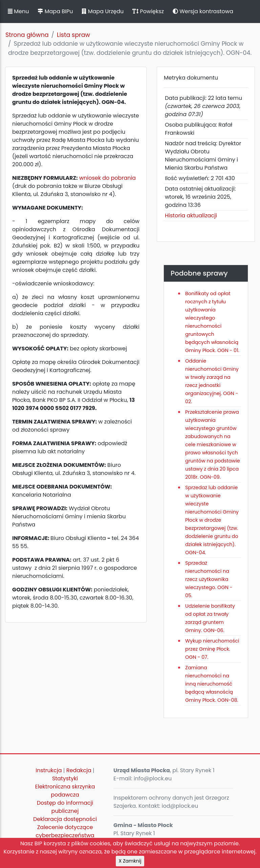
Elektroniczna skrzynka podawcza (65, 791)
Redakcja (79, 770)
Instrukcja (49, 770)
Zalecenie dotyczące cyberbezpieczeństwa (65, 831)
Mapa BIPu (55, 11)
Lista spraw (73, 35)
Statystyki (65, 778)
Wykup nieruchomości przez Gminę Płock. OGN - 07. (212, 649)
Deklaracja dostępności (65, 819)
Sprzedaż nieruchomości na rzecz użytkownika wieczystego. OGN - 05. (209, 579)
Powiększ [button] (148, 11)
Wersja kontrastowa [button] (203, 11)
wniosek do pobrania (107, 178)
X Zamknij (130, 861)
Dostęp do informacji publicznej (65, 807)
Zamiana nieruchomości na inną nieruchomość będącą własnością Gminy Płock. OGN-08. (212, 684)
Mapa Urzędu (103, 11)
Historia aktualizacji (191, 215)
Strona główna (27, 35)
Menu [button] (18, 11)
